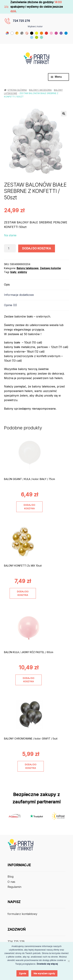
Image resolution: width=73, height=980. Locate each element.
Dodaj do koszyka (37, 248)
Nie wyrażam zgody (44, 973)
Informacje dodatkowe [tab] (19, 295)
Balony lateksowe (28, 268)
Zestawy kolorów (50, 268)
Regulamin (14, 887)
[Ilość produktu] (10, 249)
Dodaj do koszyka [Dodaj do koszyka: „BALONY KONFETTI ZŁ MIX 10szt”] (23, 593)
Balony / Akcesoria (40, 90)
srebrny (22, 272)
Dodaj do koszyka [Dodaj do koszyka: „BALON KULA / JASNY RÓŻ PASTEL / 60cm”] (29, 680)
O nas (11, 882)
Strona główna (17, 90)
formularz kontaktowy (22, 914)
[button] (64, 114)
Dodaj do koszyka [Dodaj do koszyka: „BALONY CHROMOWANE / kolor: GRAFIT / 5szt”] (31, 766)
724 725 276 (21, 21)
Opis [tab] (7, 284)
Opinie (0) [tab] (11, 305)
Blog (11, 877)
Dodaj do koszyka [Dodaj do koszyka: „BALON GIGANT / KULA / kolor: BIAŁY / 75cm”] (29, 507)
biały (13, 272)
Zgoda (22, 973)
